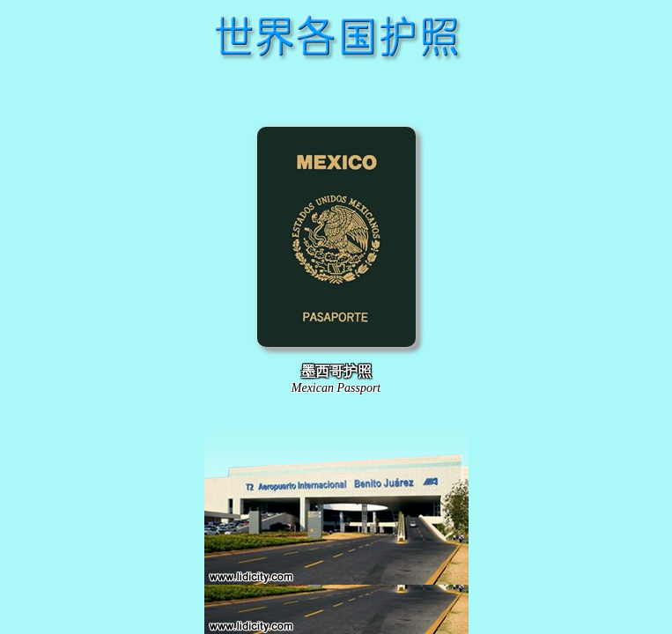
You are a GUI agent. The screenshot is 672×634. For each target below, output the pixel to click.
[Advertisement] (336, 92)
